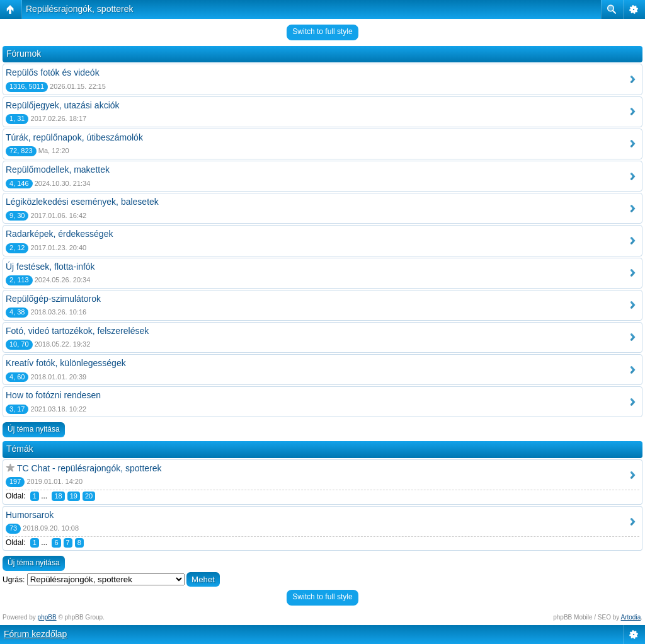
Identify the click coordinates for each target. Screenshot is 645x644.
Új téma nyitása (34, 429)
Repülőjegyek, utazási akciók (63, 105)
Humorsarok (30, 515)
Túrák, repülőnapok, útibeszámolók (74, 137)
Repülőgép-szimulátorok (53, 299)
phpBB (47, 617)
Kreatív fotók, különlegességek (66, 363)
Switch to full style (322, 32)
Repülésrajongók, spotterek (79, 9)
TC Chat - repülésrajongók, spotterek (89, 468)
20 (89, 496)
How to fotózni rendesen (53, 395)
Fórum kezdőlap (35, 634)
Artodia (631, 617)
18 (58, 496)
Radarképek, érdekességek (59, 234)
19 (74, 496)
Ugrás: (14, 580)
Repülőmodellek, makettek (58, 170)
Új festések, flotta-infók (50, 267)
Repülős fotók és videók (53, 72)
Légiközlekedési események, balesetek (82, 202)
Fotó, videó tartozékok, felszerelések (77, 331)
